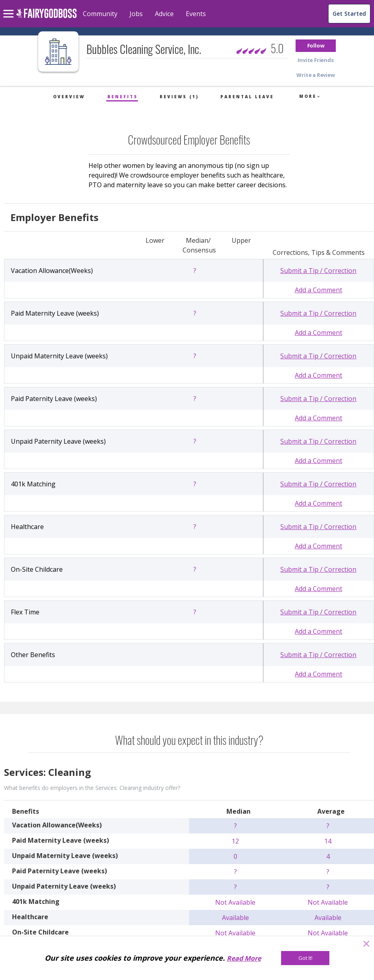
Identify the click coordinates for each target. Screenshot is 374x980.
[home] (46, 18)
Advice (164, 14)
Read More (244, 958)
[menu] (10, 7)
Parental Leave (247, 97)
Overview (69, 97)
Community (100, 14)
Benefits (123, 97)
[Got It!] (305, 958)
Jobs (136, 14)
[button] (316, 46)
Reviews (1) (179, 97)
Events (196, 14)
